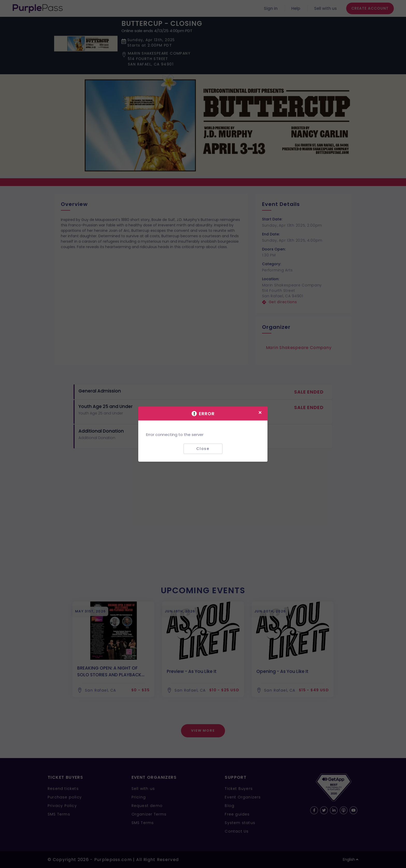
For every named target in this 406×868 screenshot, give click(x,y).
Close (203, 449)
